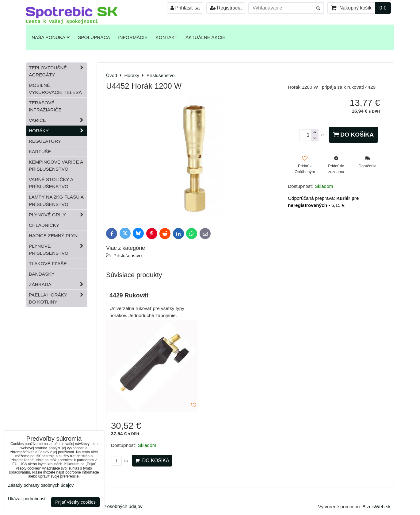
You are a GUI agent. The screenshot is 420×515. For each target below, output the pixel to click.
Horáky (58, 131)
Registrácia (226, 8)
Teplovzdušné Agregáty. (58, 71)
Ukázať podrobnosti (27, 499)
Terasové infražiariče (45, 106)
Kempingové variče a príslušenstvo (56, 165)
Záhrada (58, 284)
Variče (58, 120)
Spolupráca (94, 37)
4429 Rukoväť (129, 295)
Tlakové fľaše (48, 263)
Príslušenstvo (128, 256)
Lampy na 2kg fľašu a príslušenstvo (56, 200)
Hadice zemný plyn (53, 236)
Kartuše (40, 151)
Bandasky (42, 274)
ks (119, 461)
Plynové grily (58, 215)
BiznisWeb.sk (376, 507)
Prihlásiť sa (185, 8)
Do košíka (353, 135)
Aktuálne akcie (206, 37)
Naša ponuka (51, 37)
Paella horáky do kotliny (58, 298)
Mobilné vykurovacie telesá (55, 89)
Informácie (133, 37)
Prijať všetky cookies (75, 502)
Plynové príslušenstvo (58, 250)
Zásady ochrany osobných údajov (107, 506)
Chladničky (44, 225)
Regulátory (45, 141)
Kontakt (167, 37)
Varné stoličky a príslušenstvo (51, 183)
